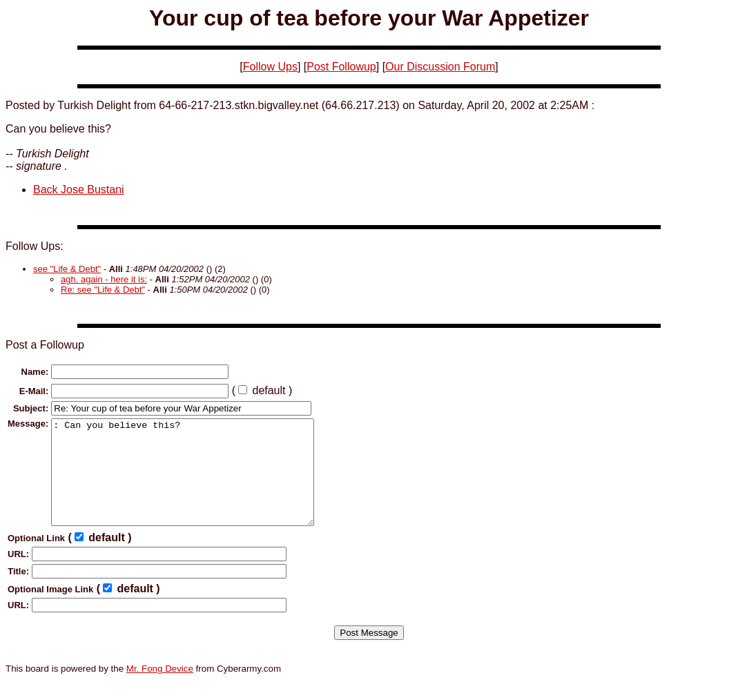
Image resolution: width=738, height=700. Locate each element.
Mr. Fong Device (160, 689)
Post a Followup (45, 345)
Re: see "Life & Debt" (103, 290)
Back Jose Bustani (79, 189)
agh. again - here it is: (104, 279)
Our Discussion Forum (440, 67)
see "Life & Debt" (67, 269)
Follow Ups (270, 67)
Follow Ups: (35, 246)
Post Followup (341, 67)
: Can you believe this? (198, 483)
